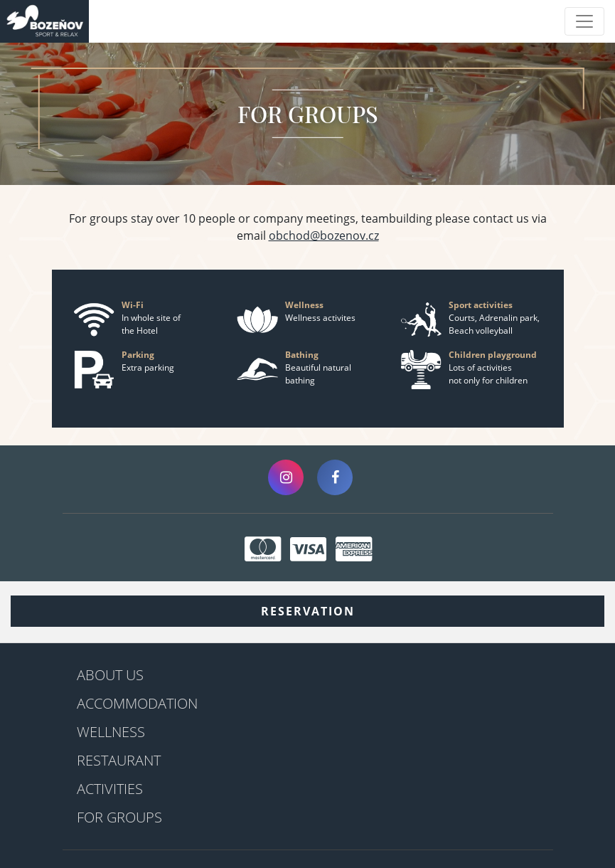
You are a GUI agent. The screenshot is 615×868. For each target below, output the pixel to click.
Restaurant (119, 760)
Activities (110, 789)
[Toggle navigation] (584, 21)
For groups (119, 817)
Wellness (111, 732)
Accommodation (137, 703)
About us (110, 675)
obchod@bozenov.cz (324, 235)
